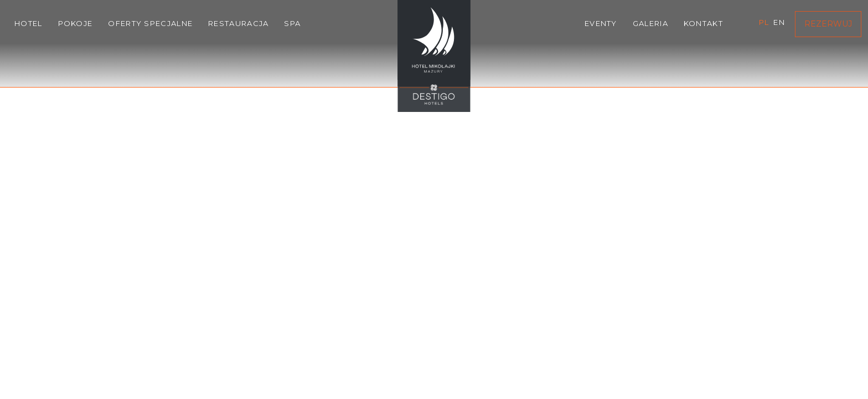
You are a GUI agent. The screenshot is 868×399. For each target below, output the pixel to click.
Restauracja (238, 23)
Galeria (650, 23)
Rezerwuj (828, 24)
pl (764, 22)
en (779, 22)
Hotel (29, 23)
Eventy (601, 23)
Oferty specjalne (150, 23)
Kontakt (703, 23)
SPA (292, 23)
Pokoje (76, 23)
